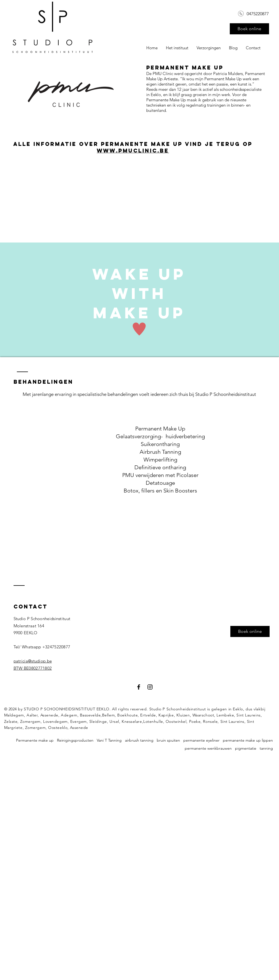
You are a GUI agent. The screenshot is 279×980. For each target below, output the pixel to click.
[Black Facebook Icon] (139, 687)
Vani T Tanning (109, 740)
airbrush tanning (139, 740)
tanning (266, 748)
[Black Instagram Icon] (150, 687)
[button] (209, 48)
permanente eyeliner (201, 740)
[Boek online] (249, 29)
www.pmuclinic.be (133, 151)
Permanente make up (35, 740)
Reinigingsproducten (75, 740)
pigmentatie (246, 748)
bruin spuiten (168, 740)
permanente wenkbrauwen (208, 748)
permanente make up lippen (248, 740)
